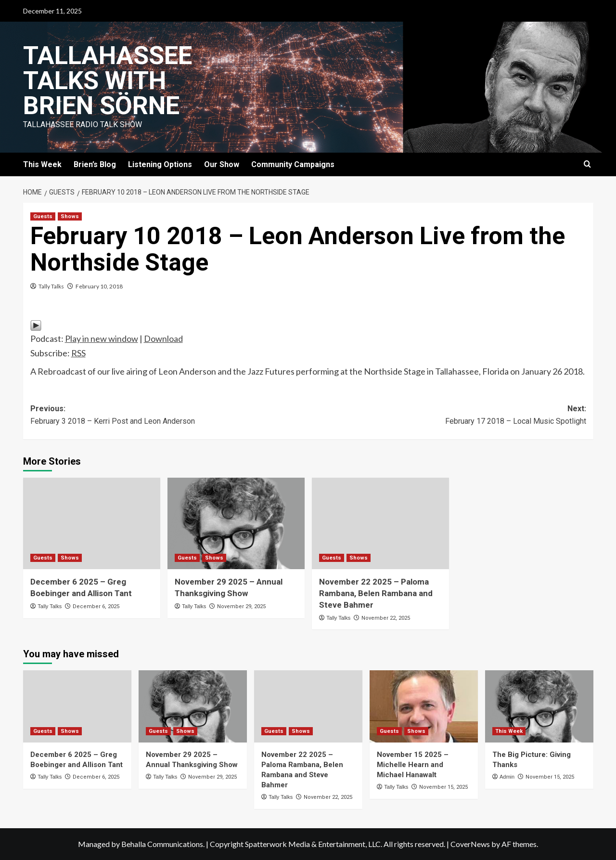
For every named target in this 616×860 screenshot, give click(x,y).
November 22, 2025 (386, 618)
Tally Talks (51, 286)
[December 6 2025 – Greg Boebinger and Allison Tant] (92, 523)
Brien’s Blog (95, 164)
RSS (78, 353)
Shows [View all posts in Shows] (70, 216)
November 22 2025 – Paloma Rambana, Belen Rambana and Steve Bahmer (376, 593)
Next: (447, 416)
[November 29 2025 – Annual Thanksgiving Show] (236, 523)
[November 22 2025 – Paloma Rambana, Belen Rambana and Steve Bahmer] (380, 523)
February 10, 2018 (99, 286)
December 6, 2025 (96, 606)
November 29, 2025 (241, 606)
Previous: (169, 416)
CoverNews (470, 844)
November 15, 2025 (443, 787)
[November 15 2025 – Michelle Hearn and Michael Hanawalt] (424, 706)
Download (163, 339)
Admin (507, 777)
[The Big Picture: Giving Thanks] (539, 706)
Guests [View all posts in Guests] (43, 216)
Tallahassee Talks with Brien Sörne (108, 81)
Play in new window (102, 339)
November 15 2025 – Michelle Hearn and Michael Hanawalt (413, 765)
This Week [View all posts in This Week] (509, 731)
